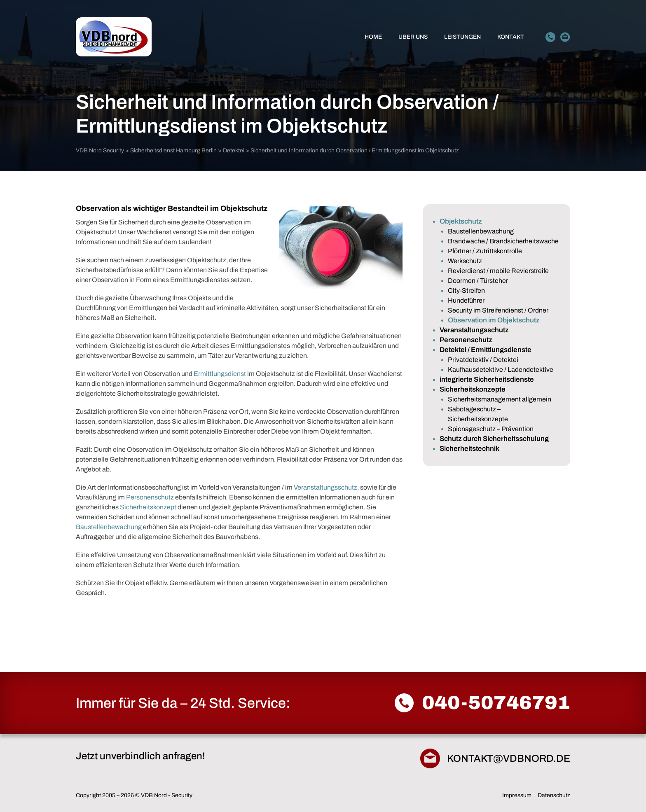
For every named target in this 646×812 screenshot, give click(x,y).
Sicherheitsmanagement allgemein (500, 399)
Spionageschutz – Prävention (491, 429)
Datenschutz (554, 795)
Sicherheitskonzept (148, 507)
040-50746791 (496, 703)
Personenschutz (150, 497)
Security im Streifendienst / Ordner (498, 310)
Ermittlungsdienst (220, 374)
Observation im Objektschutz (494, 320)
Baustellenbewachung (109, 527)
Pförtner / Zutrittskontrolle (485, 251)
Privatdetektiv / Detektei (483, 360)
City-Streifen (466, 290)
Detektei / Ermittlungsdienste (486, 350)
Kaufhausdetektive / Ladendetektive (501, 370)
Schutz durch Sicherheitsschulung (494, 439)
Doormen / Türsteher (478, 281)
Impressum (517, 795)
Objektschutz (461, 221)
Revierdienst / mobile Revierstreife (498, 271)
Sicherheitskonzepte (473, 389)
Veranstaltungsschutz (325, 487)
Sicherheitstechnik (469, 449)
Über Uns (413, 37)
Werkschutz (465, 261)
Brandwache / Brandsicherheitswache (503, 241)
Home (373, 37)
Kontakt (511, 37)
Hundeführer (466, 300)
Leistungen (462, 37)
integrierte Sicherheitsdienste (487, 379)
